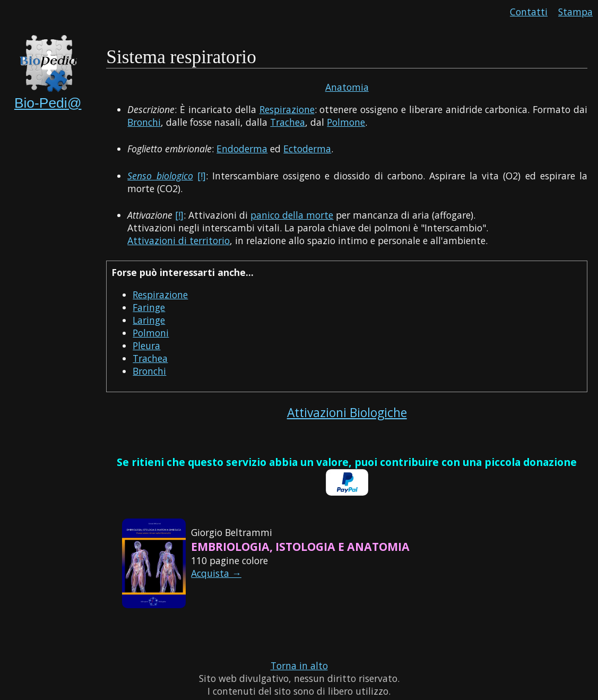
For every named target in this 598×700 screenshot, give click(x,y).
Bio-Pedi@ (48, 103)
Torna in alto (299, 666)
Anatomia (347, 87)
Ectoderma (307, 149)
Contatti (529, 12)
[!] (202, 176)
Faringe (149, 307)
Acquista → (216, 573)
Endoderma (242, 149)
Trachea (288, 122)
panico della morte (292, 215)
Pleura (146, 345)
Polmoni (151, 333)
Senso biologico (160, 176)
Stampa (575, 12)
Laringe (149, 320)
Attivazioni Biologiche (347, 413)
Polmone (346, 122)
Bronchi (144, 122)
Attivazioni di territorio (179, 240)
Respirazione (287, 109)
